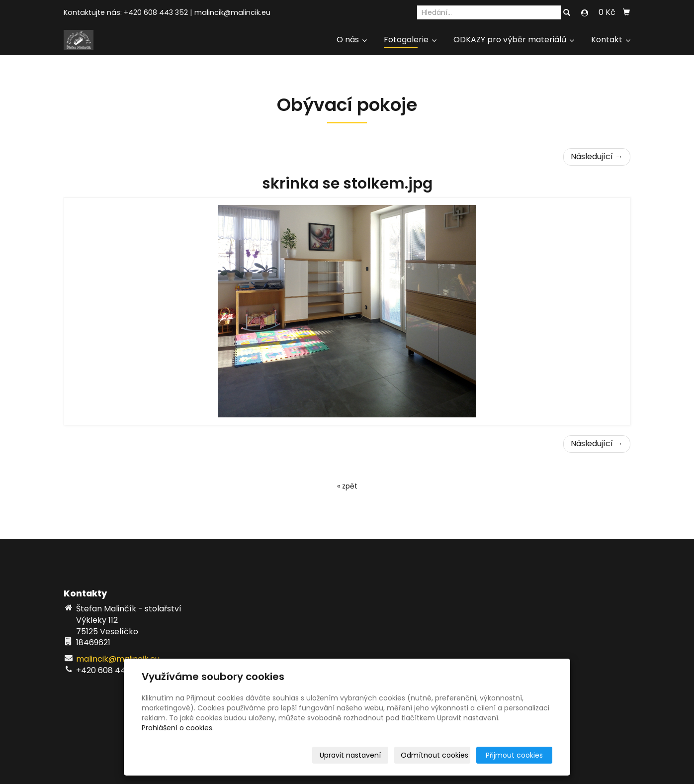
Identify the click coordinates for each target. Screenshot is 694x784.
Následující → (597, 156)
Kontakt (611, 40)
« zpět (347, 486)
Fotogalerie (410, 40)
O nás (352, 40)
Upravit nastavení (350, 755)
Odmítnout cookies (434, 755)
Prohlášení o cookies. (178, 728)
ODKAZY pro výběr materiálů (514, 40)
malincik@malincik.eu (232, 12)
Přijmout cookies (514, 755)
